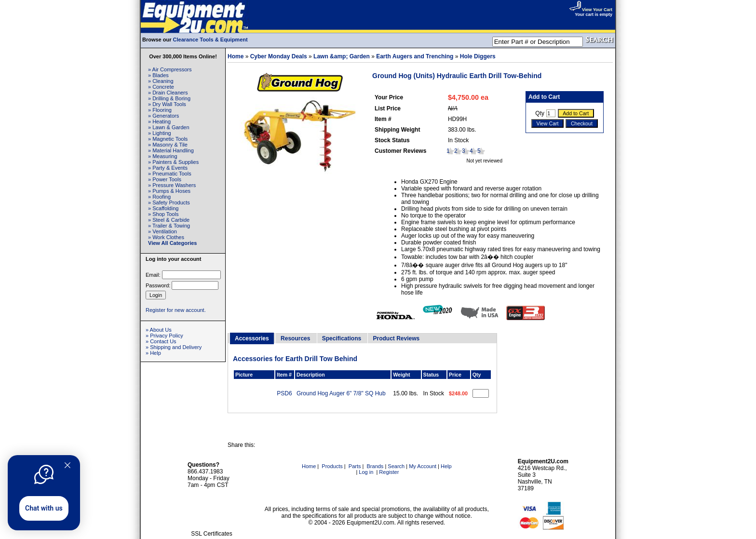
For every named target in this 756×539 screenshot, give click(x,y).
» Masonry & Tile (168, 145)
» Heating (159, 121)
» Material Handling (171, 150)
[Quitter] (67, 465)
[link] (212, 513)
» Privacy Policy (164, 336)
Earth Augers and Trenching (415, 56)
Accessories (252, 338)
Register (389, 472)
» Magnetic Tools (168, 139)
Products (332, 466)
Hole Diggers (478, 56)
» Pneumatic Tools (170, 174)
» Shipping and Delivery (174, 347)
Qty (540, 113)
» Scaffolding (163, 208)
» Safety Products (169, 202)
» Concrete (161, 87)
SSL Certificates (212, 534)
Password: (158, 285)
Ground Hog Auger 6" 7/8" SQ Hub (341, 393)
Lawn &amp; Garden (342, 56)
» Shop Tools (163, 214)
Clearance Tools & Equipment (210, 40)
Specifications (342, 338)
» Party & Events (168, 168)
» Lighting (160, 133)
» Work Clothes (166, 237)
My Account (423, 466)
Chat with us (44, 508)
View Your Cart (591, 10)
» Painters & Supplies (173, 162)
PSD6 (284, 393)
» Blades (158, 75)
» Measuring (163, 156)
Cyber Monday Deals (279, 56)
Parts (355, 466)
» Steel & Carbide (169, 220)
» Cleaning (161, 81)
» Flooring (160, 110)
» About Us (159, 330)
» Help (153, 353)
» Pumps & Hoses (169, 191)
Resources (295, 338)
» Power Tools (165, 179)
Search (396, 466)
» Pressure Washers (172, 185)
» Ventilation (162, 231)
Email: (153, 275)
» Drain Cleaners (168, 93)
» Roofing (159, 197)
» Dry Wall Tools (167, 104)
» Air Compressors (170, 69)
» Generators (163, 116)
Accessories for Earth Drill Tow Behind (295, 359)
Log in (366, 472)
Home (236, 56)
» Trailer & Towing (169, 226)
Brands (375, 466)
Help (446, 466)
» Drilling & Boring (169, 98)
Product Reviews (396, 338)
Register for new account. (176, 310)
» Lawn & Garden (169, 127)
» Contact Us (161, 341)
